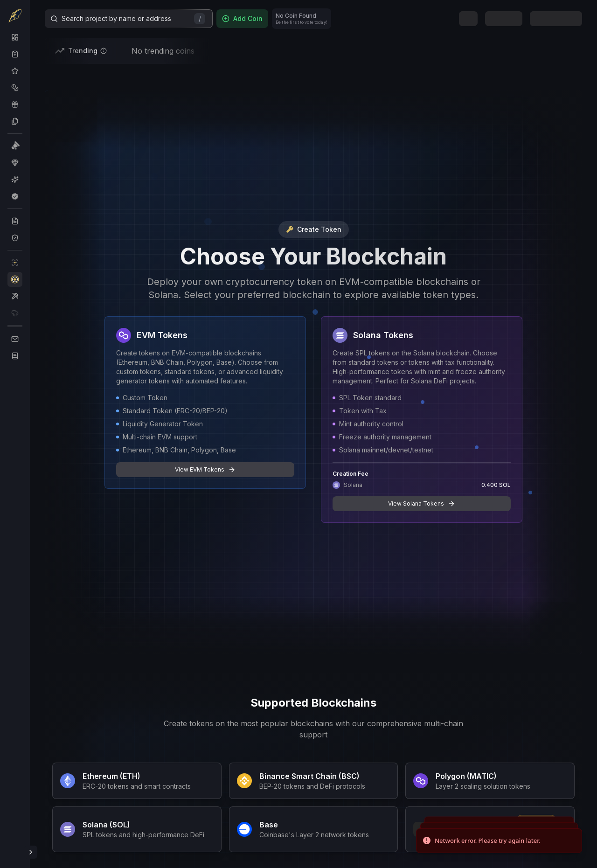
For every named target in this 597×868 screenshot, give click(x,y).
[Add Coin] (242, 19)
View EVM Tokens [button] (205, 470)
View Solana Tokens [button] (422, 504)
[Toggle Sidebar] (31, 852)
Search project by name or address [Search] (128, 19)
